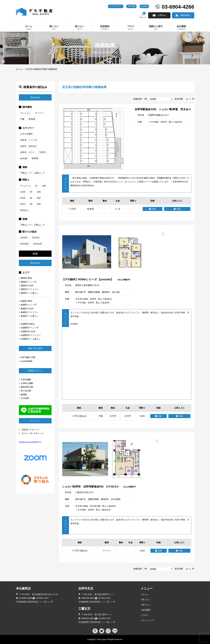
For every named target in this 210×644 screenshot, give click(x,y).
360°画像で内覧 (28, 357)
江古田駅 (25, 398)
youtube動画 (27, 361)
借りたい (146, 605)
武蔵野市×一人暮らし (31, 339)
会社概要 (146, 610)
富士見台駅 (26, 391)
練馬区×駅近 (27, 278)
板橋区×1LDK (27, 309)
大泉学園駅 (26, 380)
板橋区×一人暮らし (30, 316)
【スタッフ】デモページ (32, 433)
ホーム (19, 69)
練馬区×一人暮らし (30, 293)
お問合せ (162, 15)
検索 (35, 254)
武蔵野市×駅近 (28, 324)
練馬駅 (24, 394)
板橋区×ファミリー (30, 312)
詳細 (152, 209)
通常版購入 (186, 15)
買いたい (146, 600)
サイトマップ (148, 620)
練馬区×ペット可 (29, 282)
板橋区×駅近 (27, 301)
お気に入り (143, 15)
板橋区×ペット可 (29, 305)
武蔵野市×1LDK (28, 331)
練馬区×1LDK (27, 286)
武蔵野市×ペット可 (30, 328)
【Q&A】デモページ (30, 430)
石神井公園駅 (27, 383)
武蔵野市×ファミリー (31, 335)
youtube (144, 6)
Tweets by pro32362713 (30, 442)
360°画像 (131, 6)
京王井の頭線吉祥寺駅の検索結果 (41, 69)
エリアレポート (116, 6)
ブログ (145, 615)
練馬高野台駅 (27, 387)
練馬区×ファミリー (30, 289)
